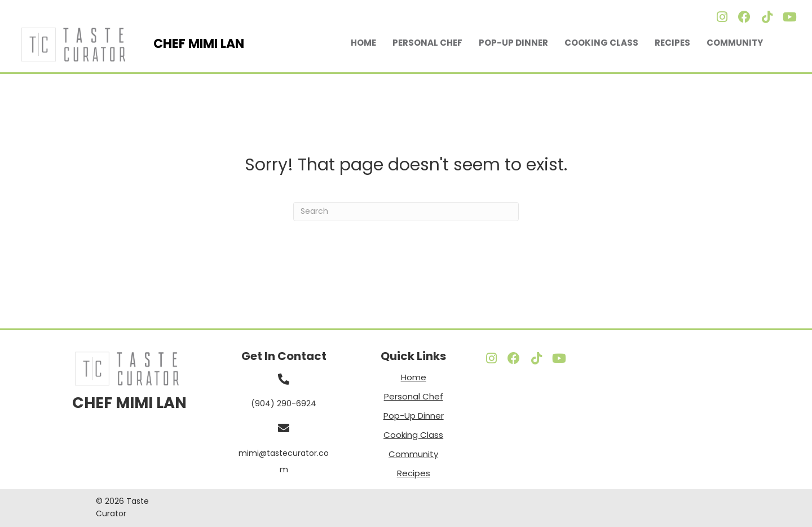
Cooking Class (601, 43)
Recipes (672, 43)
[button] (722, 17)
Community (735, 43)
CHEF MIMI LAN (129, 403)
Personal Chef (427, 43)
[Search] (406, 212)
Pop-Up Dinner (513, 43)
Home (363, 43)
